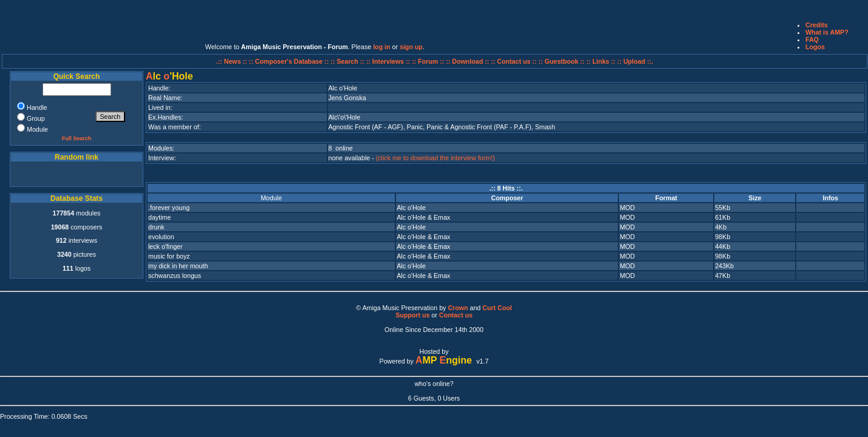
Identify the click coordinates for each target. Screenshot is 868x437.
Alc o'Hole (411, 208)
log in (381, 47)
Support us (412, 315)
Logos (815, 47)
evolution (161, 237)
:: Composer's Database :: (290, 61)
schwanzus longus (175, 276)
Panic (415, 127)
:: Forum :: (429, 61)
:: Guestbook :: (561, 61)
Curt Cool (497, 308)
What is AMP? (827, 32)
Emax (442, 217)
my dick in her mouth (178, 266)
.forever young (169, 208)
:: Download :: (468, 61)
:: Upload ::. (635, 61)
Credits (817, 25)
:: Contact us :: (514, 61)
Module (271, 198)
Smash (545, 127)
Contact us (456, 315)
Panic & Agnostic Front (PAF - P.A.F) (479, 127)
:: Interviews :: (389, 61)
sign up (411, 47)
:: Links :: (601, 61)
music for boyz (169, 256)
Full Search (77, 138)
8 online (341, 148)
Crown (458, 308)
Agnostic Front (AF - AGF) (366, 127)
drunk (156, 227)
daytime (159, 217)
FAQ (812, 39)
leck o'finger (166, 246)
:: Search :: (348, 61)
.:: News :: (233, 61)
